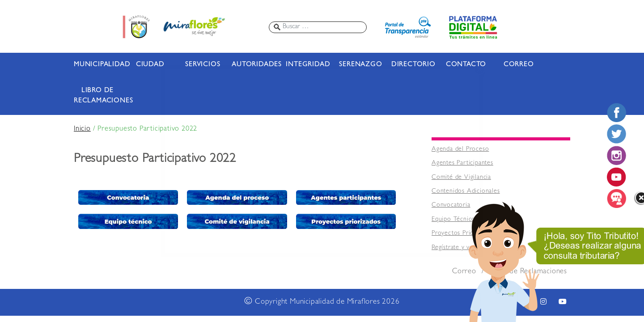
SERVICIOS (203, 65)
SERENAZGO (360, 65)
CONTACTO (466, 65)
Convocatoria (451, 205)
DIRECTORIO (413, 65)
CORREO (519, 65)
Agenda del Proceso (460, 150)
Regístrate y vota (455, 248)
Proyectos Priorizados (463, 234)
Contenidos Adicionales (466, 192)
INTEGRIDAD (308, 65)
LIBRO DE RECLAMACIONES (97, 96)
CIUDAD (150, 65)
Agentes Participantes (462, 163)
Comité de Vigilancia (461, 178)
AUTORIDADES (255, 65)
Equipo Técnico (453, 220)
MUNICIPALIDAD (97, 65)
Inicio (82, 129)
